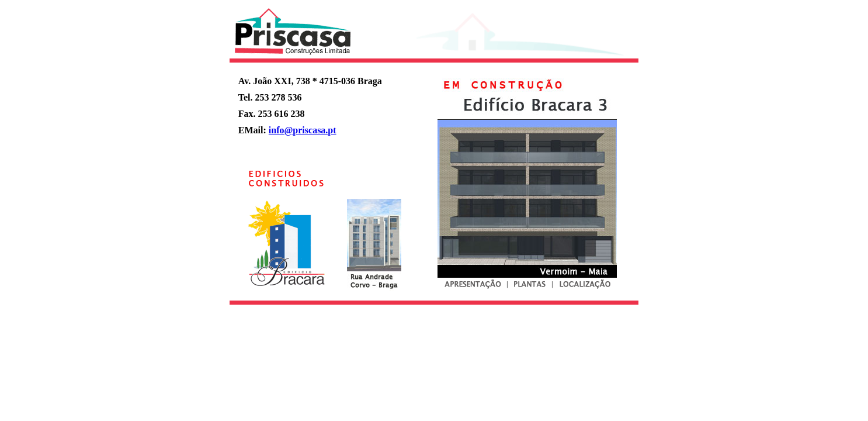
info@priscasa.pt (303, 130)
